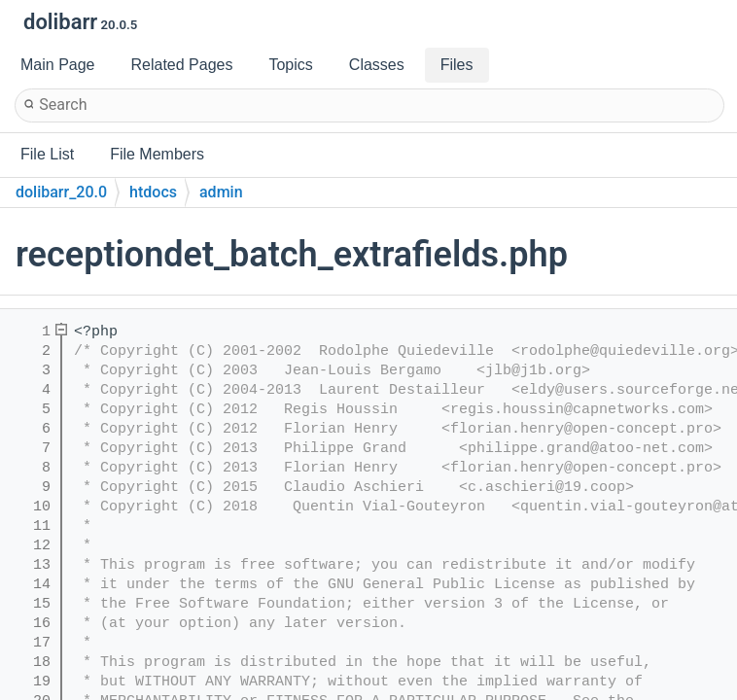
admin (221, 192)
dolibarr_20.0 (61, 192)
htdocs (153, 192)
